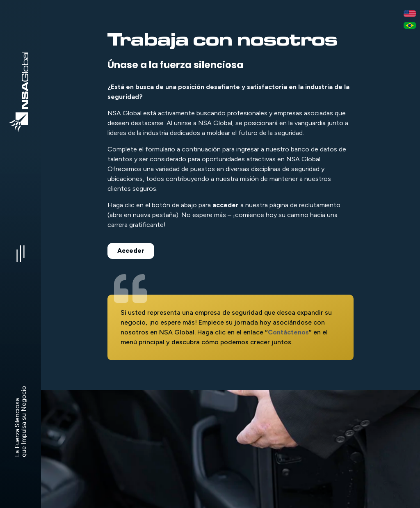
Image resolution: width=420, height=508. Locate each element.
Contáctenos (288, 332)
